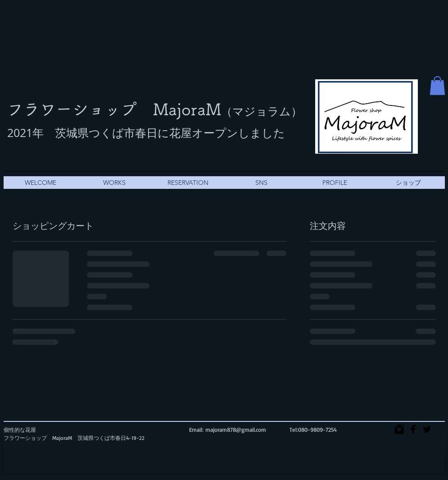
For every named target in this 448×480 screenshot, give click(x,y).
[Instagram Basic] (399, 429)
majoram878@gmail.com (236, 430)
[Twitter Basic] (427, 429)
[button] (437, 86)
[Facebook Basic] (413, 429)
